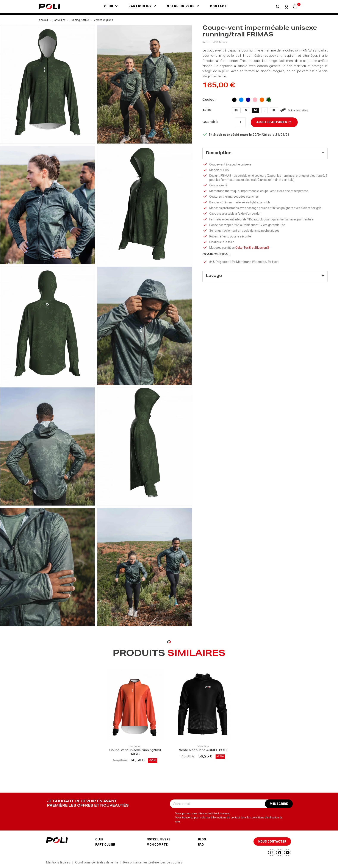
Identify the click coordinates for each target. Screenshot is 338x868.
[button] (278, 6)
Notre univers (159, 839)
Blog (202, 839)
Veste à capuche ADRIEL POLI (203, 750)
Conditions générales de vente (97, 862)
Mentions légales (58, 862)
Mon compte (157, 845)
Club (99, 839)
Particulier (105, 845)
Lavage (214, 278)
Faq (201, 845)
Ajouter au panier (274, 122)
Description (219, 153)
